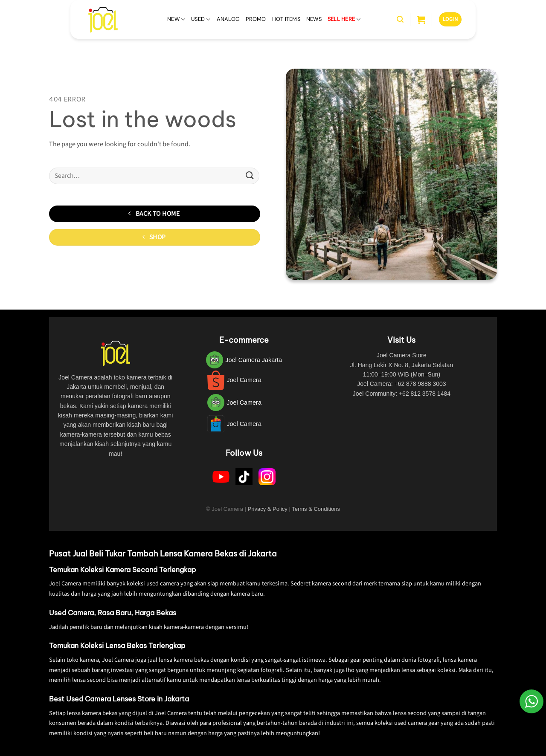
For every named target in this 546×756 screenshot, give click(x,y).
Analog (228, 19)
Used (201, 19)
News (314, 19)
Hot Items (286, 19)
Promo (256, 19)
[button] (400, 19)
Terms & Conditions (316, 509)
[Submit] (250, 176)
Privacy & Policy (268, 509)
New (176, 19)
